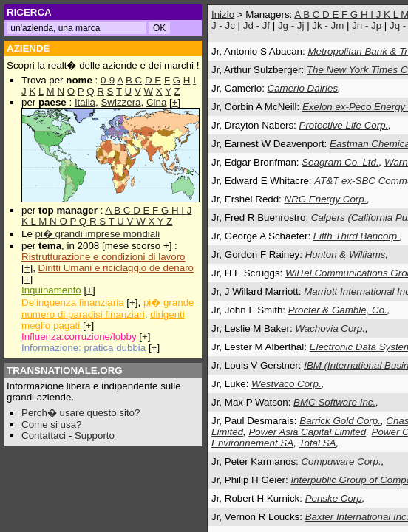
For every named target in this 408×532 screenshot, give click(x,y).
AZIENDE (28, 48)
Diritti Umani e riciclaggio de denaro (116, 268)
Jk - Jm (328, 25)
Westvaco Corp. (286, 384)
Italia (85, 102)
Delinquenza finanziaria (73, 303)
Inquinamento (51, 290)
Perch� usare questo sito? (81, 413)
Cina (156, 102)
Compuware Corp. (341, 461)
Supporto (95, 436)
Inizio (223, 14)
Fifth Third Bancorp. (357, 236)
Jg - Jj (291, 25)
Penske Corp (334, 498)
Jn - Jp (367, 25)
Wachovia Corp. (330, 328)
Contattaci (44, 436)
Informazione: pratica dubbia (84, 348)
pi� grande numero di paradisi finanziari (108, 308)
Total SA (318, 443)
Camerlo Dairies (303, 88)
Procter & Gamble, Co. (338, 310)
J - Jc (223, 25)
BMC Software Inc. (334, 402)
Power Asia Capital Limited (307, 432)
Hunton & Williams (346, 255)
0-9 (108, 80)
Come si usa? (52, 424)
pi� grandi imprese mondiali (98, 234)
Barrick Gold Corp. (340, 421)
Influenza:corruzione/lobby (79, 337)
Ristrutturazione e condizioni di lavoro (103, 257)
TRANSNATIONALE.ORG (65, 371)
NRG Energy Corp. (326, 199)
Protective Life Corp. (344, 125)
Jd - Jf (256, 25)
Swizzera (120, 102)
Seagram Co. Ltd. (340, 162)
